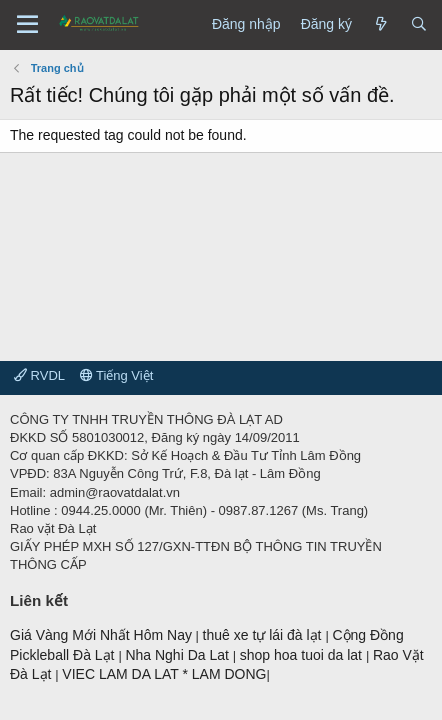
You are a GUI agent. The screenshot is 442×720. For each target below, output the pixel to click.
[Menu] (27, 25)
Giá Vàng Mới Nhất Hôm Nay (101, 635)
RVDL (39, 375)
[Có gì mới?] (381, 25)
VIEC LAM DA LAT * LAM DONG (164, 674)
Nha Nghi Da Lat (178, 655)
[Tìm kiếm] (419, 25)
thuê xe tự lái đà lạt (264, 635)
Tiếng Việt (117, 375)
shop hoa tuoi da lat (303, 655)
